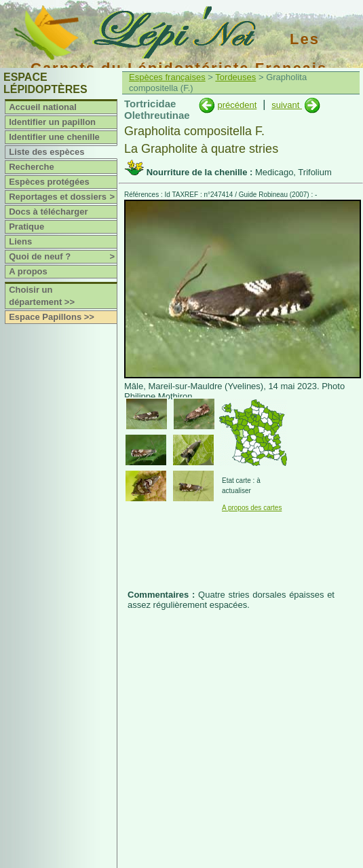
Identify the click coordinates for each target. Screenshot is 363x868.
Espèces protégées (49, 182)
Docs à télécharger (48, 212)
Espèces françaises (167, 77)
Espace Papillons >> (52, 317)
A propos (28, 271)
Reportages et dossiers (63, 197)
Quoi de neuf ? (63, 257)
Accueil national (43, 107)
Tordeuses (235, 77)
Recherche (31, 167)
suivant (287, 105)
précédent (237, 105)
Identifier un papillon (52, 122)
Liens (20, 241)
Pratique (26, 227)
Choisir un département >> (42, 296)
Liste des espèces (46, 152)
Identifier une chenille (54, 137)
